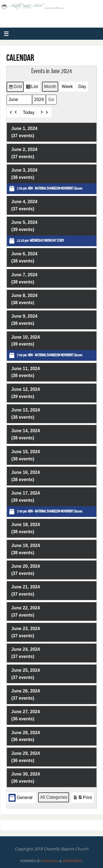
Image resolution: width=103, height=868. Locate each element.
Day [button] (82, 87)
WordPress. (73, 861)
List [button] (32, 87)
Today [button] (29, 112)
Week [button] (67, 87)
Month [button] (50, 87)
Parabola (50, 861)
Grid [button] (15, 87)
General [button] (20, 798)
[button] (13, 112)
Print (82, 798)
